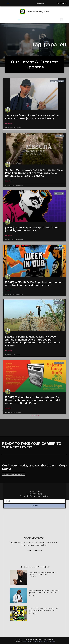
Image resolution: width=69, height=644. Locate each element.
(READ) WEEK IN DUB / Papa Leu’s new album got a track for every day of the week (34, 284)
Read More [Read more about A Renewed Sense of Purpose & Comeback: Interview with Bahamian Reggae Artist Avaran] (32, 596)
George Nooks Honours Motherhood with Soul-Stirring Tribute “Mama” (43, 573)
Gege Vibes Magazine (38, 11)
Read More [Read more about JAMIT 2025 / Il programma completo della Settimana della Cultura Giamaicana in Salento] (32, 614)
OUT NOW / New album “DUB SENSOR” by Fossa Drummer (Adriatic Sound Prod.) (32, 117)
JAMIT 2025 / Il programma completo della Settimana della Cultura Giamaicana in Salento (44, 610)
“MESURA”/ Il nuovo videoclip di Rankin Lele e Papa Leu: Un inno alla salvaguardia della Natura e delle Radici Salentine (34, 173)
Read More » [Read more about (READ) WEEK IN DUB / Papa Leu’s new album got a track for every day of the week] (8, 290)
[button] (8, 3)
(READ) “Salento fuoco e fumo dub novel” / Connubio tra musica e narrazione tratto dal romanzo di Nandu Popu (32, 400)
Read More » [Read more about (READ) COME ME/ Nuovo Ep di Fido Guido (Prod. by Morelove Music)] (8, 235)
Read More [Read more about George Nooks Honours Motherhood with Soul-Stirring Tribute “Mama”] (32, 576)
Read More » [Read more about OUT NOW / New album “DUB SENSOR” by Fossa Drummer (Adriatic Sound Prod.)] (8, 123)
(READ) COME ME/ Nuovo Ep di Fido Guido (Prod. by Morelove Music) (32, 229)
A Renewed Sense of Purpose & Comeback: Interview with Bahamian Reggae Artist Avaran (44, 592)
